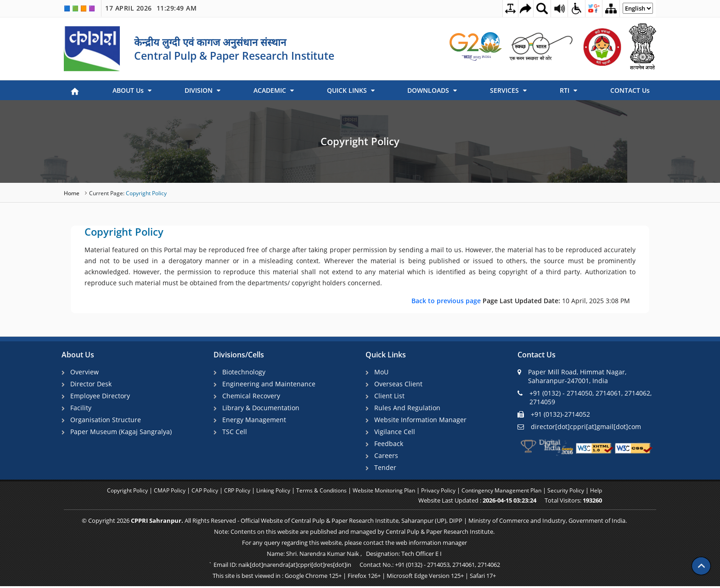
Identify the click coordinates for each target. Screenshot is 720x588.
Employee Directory (101, 396)
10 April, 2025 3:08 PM (521, 301)
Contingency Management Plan (512, 493)
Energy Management (255, 421)
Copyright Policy (360, 141)
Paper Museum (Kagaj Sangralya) (122, 433)
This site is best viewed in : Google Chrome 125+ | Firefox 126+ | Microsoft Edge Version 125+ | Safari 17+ (354, 578)
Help (613, 493)
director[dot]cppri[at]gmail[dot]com (579, 427)
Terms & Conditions (320, 493)
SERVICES (508, 90)
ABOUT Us (132, 90)
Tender (386, 469)
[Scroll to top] (701, 560)
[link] (476, 46)
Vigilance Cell (396, 433)
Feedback (390, 445)
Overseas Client (399, 384)
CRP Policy (230, 493)
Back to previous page (447, 301)
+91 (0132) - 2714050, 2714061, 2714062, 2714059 (585, 398)
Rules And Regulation (408, 408)
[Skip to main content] (519, 8)
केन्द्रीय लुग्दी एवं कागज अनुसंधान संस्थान (210, 42)
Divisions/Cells (239, 355)
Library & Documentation (262, 408)
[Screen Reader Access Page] (555, 8)
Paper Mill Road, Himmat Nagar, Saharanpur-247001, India (572, 376)
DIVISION (202, 90)
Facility (82, 408)
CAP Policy (195, 493)
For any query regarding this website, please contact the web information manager (354, 545)
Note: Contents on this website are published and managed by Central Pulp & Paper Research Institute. (354, 534)
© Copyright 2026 (354, 523)
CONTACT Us (630, 90)
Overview (85, 372)
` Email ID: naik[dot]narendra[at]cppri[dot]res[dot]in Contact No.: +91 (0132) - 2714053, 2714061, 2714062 (354, 567)
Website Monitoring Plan (387, 493)
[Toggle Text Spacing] (502, 8)
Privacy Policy (445, 493)
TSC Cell (236, 433)
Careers (387, 457)
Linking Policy (269, 493)
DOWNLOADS (432, 90)
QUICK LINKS (351, 90)
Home (72, 193)
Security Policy (581, 493)
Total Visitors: (590, 503)
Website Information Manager (421, 421)
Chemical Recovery (252, 396)
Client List (390, 396)
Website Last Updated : (494, 503)
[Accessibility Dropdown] (573, 8)
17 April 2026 (151, 8)
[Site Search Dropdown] (537, 8)
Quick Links (386, 355)
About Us (78, 355)
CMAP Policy (158, 493)
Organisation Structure (107, 421)
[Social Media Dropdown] (591, 8)
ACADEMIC (274, 90)
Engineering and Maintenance (270, 384)
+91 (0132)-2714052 (554, 414)
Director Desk (92, 384)
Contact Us (537, 355)
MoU (382, 372)
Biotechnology (245, 372)
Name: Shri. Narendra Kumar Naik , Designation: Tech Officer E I (354, 556)
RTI (568, 90)
